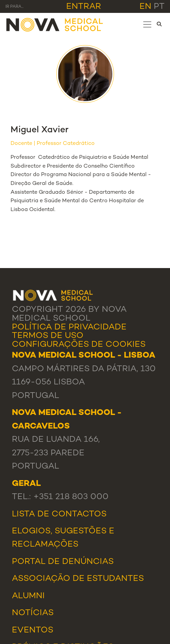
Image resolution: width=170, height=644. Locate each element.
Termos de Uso (48, 336)
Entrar (84, 7)
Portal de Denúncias (63, 562)
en (145, 7)
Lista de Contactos (59, 514)
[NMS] (55, 24)
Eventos (33, 630)
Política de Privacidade (69, 327)
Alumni (28, 596)
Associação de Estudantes (78, 579)
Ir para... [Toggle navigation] (14, 7)
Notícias (33, 613)
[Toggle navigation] (147, 24)
